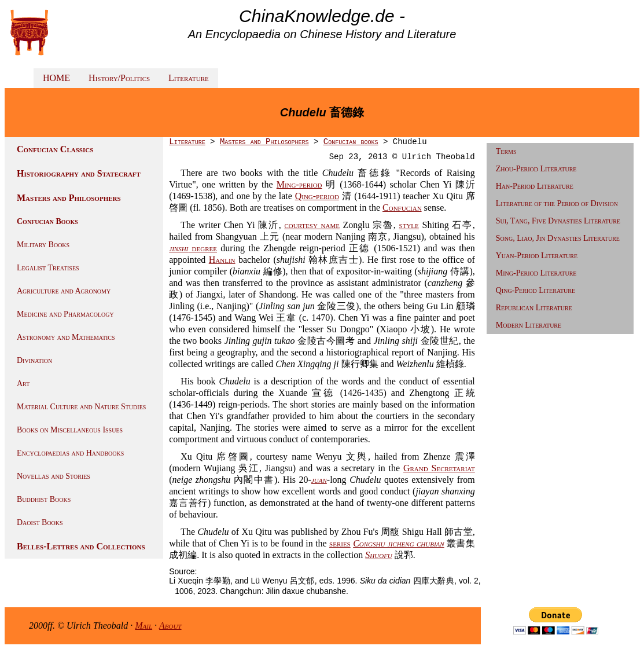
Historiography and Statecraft (79, 173)
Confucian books (351, 142)
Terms (506, 151)
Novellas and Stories (54, 476)
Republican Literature (534, 308)
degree (193, 248)
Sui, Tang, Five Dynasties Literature (558, 221)
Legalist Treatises (48, 268)
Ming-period (299, 184)
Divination (34, 360)
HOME (56, 78)
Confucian (402, 208)
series (340, 543)
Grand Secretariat (439, 468)
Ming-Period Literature (536, 273)
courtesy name (312, 225)
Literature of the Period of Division (557, 203)
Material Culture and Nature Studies (81, 407)
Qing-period (317, 196)
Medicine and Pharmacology (65, 314)
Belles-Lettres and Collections (81, 546)
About (170, 626)
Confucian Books (47, 221)
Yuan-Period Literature (537, 256)
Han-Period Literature (535, 186)
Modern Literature (529, 325)
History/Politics (119, 78)
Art (23, 384)
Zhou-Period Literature (536, 169)
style (409, 225)
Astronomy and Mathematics (66, 337)
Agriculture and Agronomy (64, 291)
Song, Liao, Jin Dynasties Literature (558, 238)
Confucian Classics (55, 149)
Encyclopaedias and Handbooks (70, 453)
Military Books (43, 245)
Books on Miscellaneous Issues (70, 430)
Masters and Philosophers (69, 198)
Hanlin (222, 260)
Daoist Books (40, 522)
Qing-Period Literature (536, 290)
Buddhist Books (44, 499)
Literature (189, 78)
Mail (143, 626)
